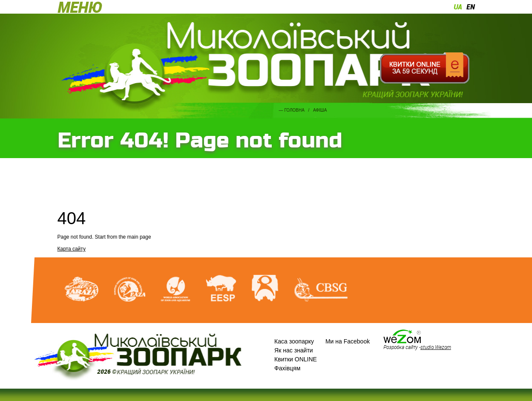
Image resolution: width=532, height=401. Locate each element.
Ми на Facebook (348, 341)
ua (458, 7)
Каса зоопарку (294, 341)
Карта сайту (72, 249)
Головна (294, 110)
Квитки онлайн (425, 68)
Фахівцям (287, 368)
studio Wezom (436, 347)
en (471, 7)
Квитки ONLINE (296, 359)
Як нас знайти (294, 350)
